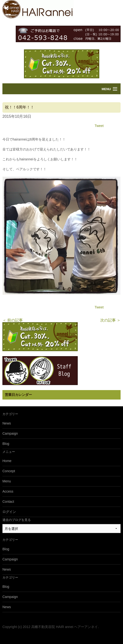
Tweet (99, 126)
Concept (9, 471)
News (7, 423)
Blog (6, 444)
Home (7, 461)
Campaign (10, 433)
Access (8, 491)
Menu (106, 89)
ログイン (9, 512)
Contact (8, 502)
